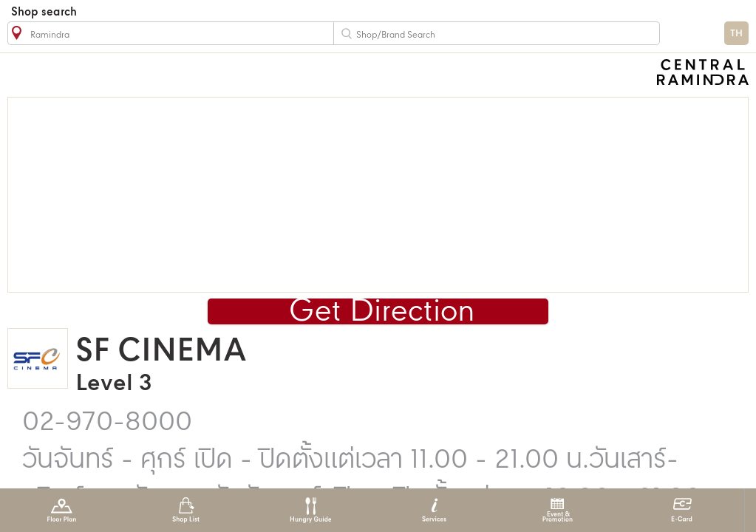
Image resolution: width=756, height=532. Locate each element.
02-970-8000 (107, 423)
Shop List (186, 510)
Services (434, 510)
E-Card (682, 510)
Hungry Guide (310, 510)
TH (736, 34)
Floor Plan (62, 510)
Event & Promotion (558, 510)
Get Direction (382, 312)
